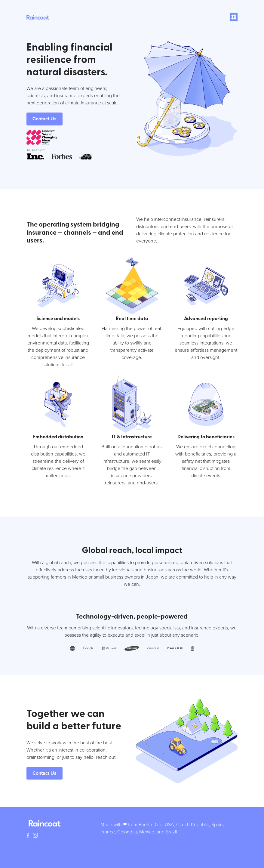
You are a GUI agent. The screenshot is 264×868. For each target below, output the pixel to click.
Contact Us (45, 119)
